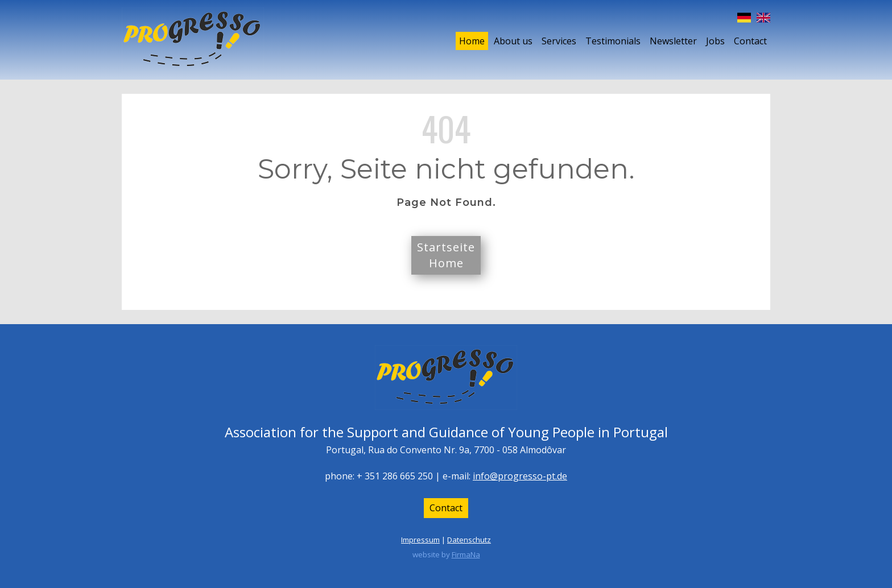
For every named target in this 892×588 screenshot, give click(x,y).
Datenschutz (469, 540)
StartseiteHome (446, 255)
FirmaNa (466, 554)
